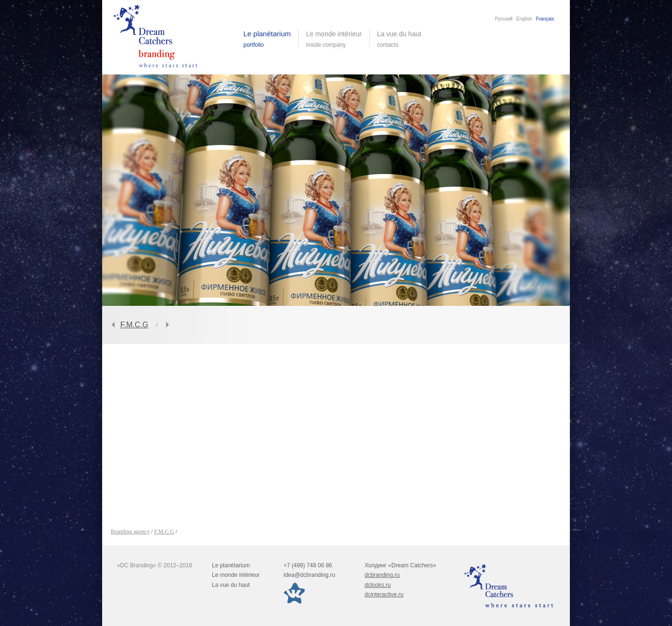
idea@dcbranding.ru (309, 575)
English (524, 19)
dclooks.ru (378, 585)
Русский (504, 19)
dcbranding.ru (382, 575)
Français (545, 19)
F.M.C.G (134, 325)
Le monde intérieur (236, 575)
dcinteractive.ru (384, 595)
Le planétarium (231, 565)
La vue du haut (400, 39)
